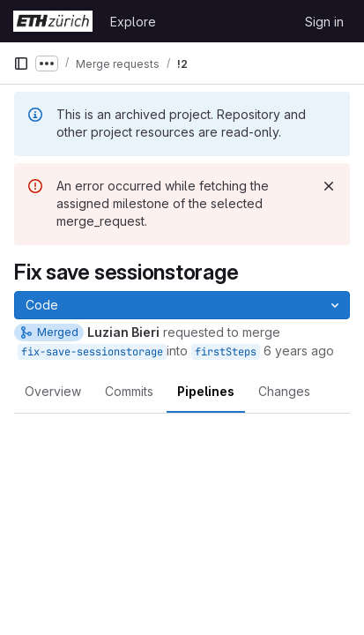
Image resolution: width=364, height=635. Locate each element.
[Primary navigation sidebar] (21, 63)
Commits (129, 391)
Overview (53, 391)
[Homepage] (53, 21)
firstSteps (226, 352)
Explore (133, 22)
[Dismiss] (329, 186)
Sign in (324, 22)
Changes (284, 391)
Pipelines (206, 391)
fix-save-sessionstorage (92, 352)
